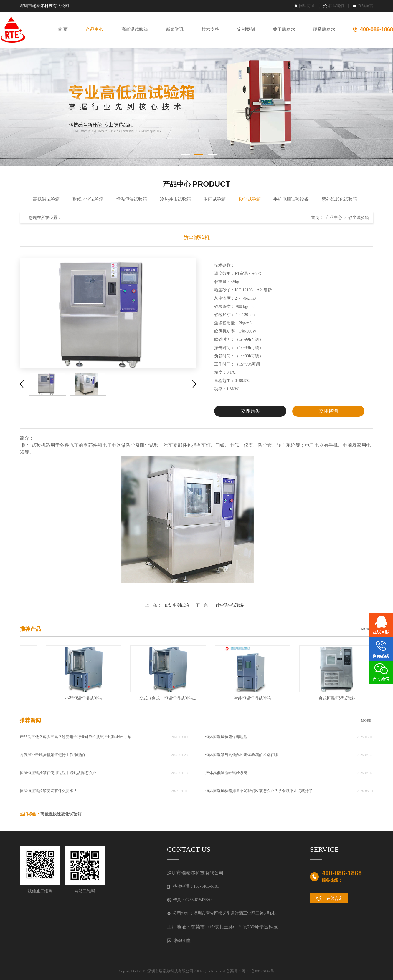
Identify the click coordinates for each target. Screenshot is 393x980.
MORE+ (367, 629)
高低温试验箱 (135, 29)
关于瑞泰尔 (284, 29)
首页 (315, 218)
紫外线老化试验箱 (339, 199)
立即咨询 (328, 411)
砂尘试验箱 (250, 199)
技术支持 (210, 29)
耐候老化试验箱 (88, 199)
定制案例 (246, 29)
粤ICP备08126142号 (258, 971)
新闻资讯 (175, 29)
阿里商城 (307, 6)
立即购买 (250, 411)
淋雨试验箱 (215, 199)
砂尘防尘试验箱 (230, 605)
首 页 (63, 29)
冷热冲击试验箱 (175, 199)
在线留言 (366, 6)
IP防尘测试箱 (177, 605)
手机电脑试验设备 (291, 199)
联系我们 (336, 6)
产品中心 (95, 29)
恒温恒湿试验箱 (132, 199)
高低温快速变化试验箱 (61, 814)
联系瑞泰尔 (324, 29)
